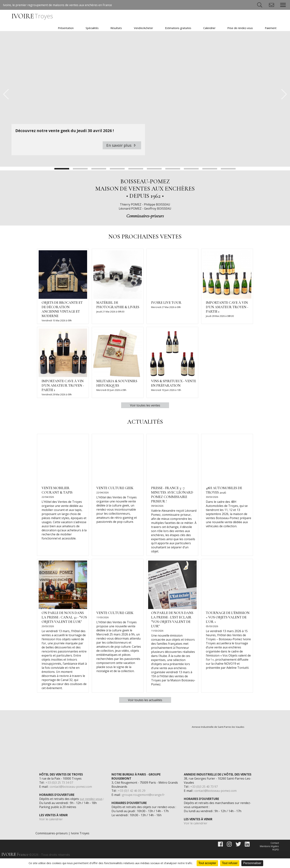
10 (228, 178)
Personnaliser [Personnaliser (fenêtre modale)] (252, 863)
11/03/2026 (102, 627)
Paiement (271, 28)
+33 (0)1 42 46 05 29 (132, 800)
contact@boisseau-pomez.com (71, 796)
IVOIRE (32, 16)
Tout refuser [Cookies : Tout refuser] (230, 863)
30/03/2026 (212, 506)
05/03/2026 (212, 636)
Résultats (116, 28)
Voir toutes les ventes (145, 415)
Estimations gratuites (178, 28)
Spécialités (92, 28)
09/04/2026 (157, 515)
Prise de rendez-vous (240, 28)
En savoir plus (122, 155)
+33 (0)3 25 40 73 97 (204, 796)
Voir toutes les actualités (145, 709)
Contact (275, 852)
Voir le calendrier (51, 829)
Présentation (66, 28)
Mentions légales (269, 856)
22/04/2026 (48, 506)
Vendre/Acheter (143, 28)
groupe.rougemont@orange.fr (143, 804)
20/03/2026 (48, 636)
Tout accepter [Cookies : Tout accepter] (207, 863)
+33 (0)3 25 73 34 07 (59, 792)
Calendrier (209, 28)
